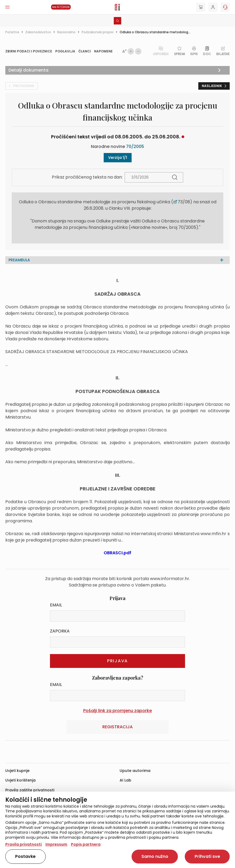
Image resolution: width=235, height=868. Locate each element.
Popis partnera (86, 844)
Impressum (56, 844)
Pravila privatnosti (24, 844)
